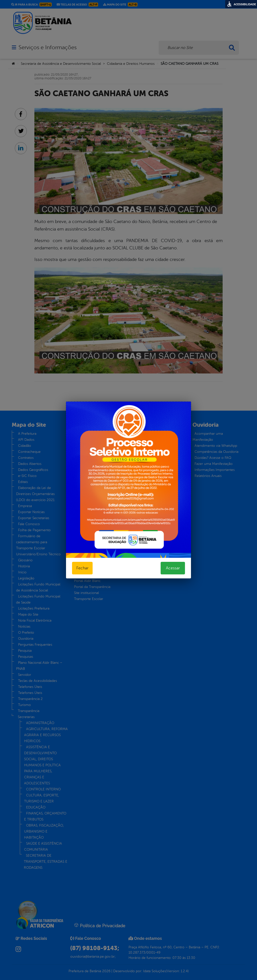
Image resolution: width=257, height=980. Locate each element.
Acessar (173, 568)
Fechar (82, 568)
